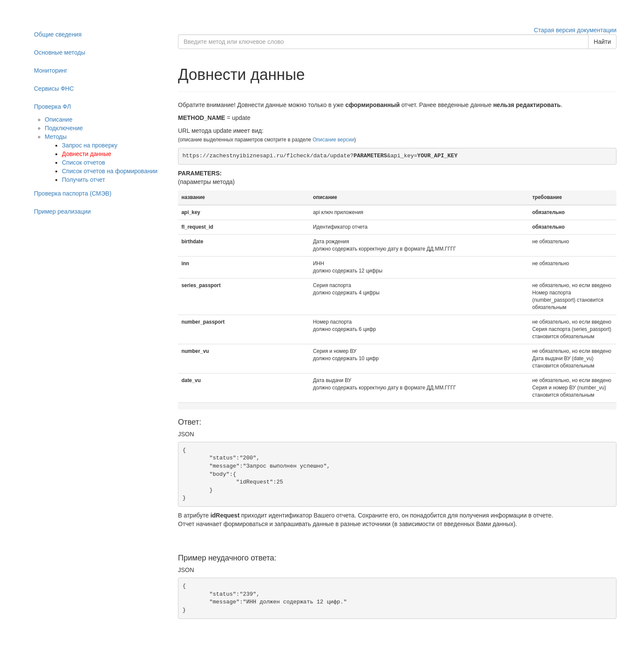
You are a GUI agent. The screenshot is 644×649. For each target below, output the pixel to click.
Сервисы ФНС (54, 89)
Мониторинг (51, 70)
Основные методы (60, 52)
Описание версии (333, 140)
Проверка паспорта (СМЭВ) (73, 193)
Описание (58, 119)
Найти (602, 42)
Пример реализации (62, 211)
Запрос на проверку (90, 145)
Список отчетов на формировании (110, 171)
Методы (56, 137)
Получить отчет (83, 180)
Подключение (64, 128)
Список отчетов (83, 162)
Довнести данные (87, 154)
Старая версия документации (575, 30)
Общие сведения (58, 34)
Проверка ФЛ (52, 107)
